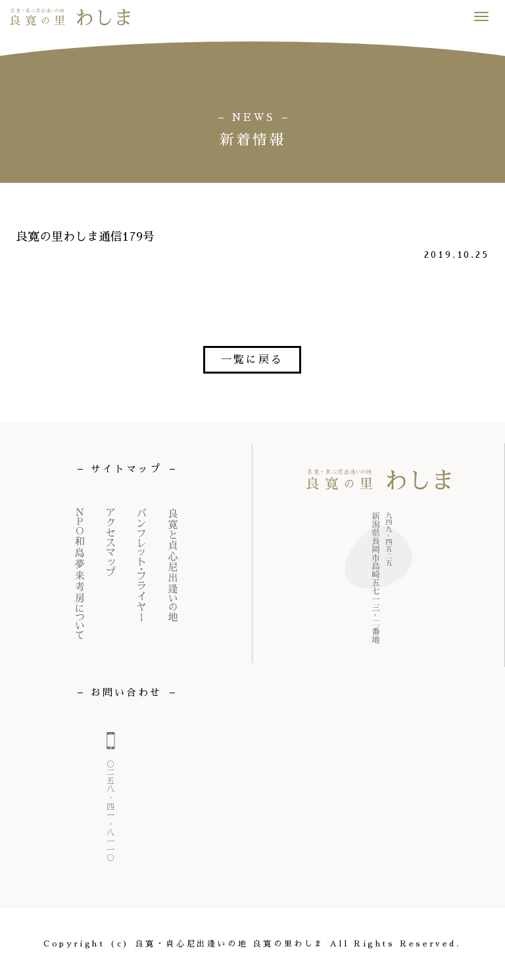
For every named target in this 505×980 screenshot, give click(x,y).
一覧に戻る (252, 360)
